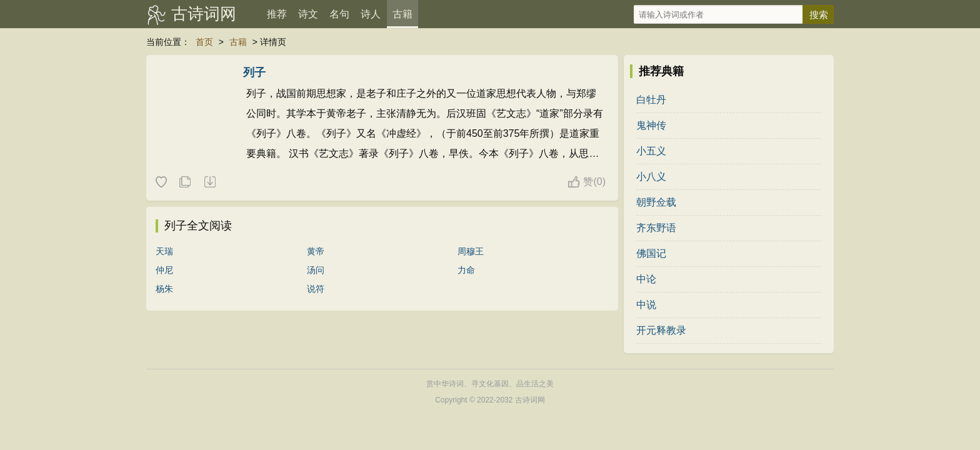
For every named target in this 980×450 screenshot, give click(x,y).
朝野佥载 (656, 202)
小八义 (651, 177)
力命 (466, 270)
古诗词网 (204, 14)
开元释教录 (661, 330)
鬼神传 (651, 125)
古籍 (402, 14)
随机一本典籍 (209, 182)
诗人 (371, 14)
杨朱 (164, 289)
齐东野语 (656, 228)
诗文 (308, 14)
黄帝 (316, 251)
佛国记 (651, 253)
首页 (204, 42)
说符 (316, 289)
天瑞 (164, 251)
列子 (254, 72)
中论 (646, 279)
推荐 (277, 14)
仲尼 (164, 270)
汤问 (316, 270)
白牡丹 (651, 100)
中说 (646, 305)
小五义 (651, 151)
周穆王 (471, 251)
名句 (339, 14)
